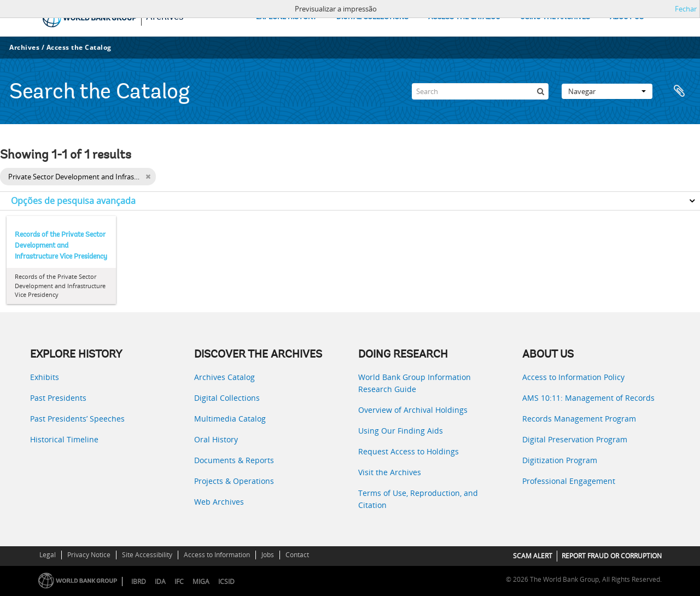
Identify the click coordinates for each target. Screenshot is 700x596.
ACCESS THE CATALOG (464, 17)
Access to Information (217, 555)
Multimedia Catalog (230, 419)
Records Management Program (579, 419)
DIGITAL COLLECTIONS (372, 17)
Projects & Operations (234, 481)
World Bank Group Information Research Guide (415, 383)
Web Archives (219, 502)
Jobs (268, 555)
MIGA (201, 582)
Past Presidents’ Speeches (77, 419)
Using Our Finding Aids (401, 431)
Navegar (607, 91)
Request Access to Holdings (409, 451)
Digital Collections (227, 398)
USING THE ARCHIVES (555, 17)
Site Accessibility (147, 555)
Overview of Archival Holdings (413, 410)
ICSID (226, 582)
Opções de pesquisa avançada (73, 201)
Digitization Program (560, 460)
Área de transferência (679, 91)
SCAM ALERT (533, 556)
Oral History (216, 439)
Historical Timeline (64, 439)
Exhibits (45, 377)
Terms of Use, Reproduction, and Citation (418, 499)
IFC (179, 582)
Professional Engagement (569, 481)
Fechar (686, 9)
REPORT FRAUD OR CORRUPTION (612, 556)
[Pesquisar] (540, 91)
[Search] (480, 91)
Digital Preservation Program (575, 439)
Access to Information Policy (573, 377)
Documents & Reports (234, 460)
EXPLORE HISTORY (286, 17)
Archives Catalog (224, 377)
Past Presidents (58, 398)
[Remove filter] (148, 177)
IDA (160, 582)
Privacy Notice (89, 555)
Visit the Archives (390, 472)
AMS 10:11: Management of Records (588, 398)
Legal (48, 555)
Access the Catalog (79, 47)
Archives (24, 47)
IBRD (139, 582)
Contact (297, 555)
